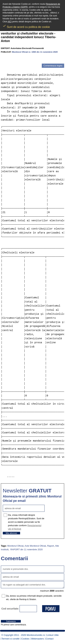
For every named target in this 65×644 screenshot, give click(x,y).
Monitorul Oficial (15, 546)
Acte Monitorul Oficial (35, 546)
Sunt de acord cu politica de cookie (26, 26)
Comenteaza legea (53, 66)
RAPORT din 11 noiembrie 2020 (26, 549)
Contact (50, 639)
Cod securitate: (10, 609)
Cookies (25, 639)
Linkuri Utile (53, 635)
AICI (10, 22)
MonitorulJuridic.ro (36, 635)
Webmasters (38, 639)
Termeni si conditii (10, 639)
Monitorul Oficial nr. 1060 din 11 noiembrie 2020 (35, 52)
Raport (51, 546)
